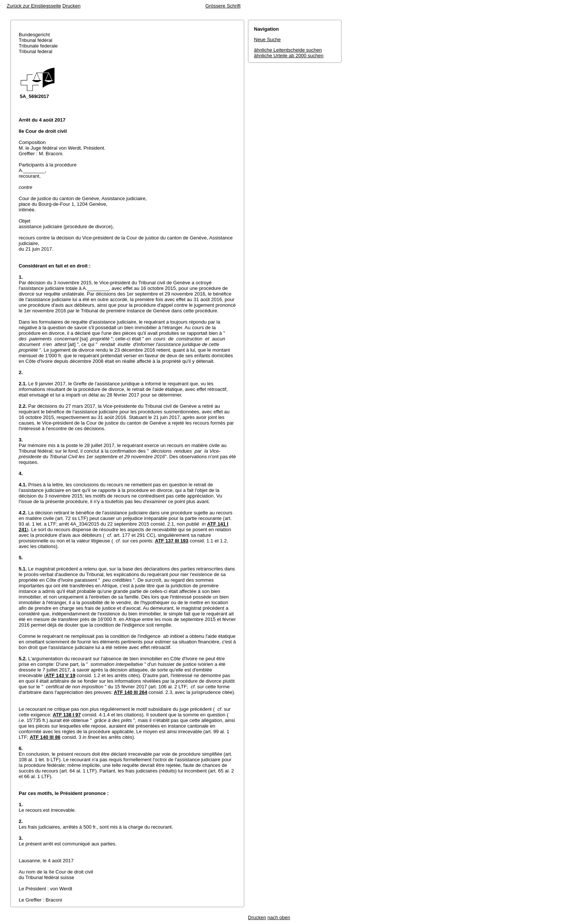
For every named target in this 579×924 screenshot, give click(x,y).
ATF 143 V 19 (61, 675)
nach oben (279, 917)
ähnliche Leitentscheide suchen (288, 50)
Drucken (71, 6)
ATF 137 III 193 (171, 541)
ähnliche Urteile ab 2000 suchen (289, 56)
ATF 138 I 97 (67, 715)
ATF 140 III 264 (130, 692)
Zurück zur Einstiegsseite (34, 6)
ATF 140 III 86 (45, 737)
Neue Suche (267, 39)
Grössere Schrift (223, 6)
